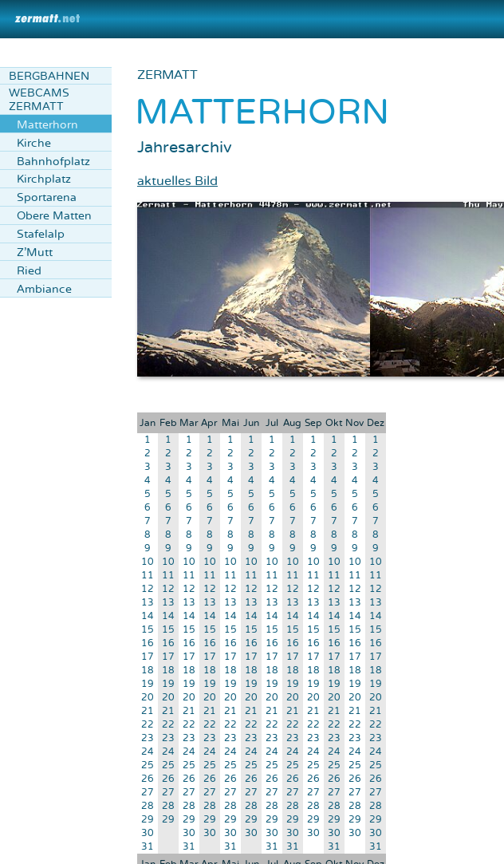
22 (148, 725)
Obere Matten (54, 216)
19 (148, 684)
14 (148, 616)
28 (148, 806)
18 (148, 671)
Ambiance (44, 289)
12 (148, 589)
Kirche (34, 143)
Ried (29, 271)
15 (148, 630)
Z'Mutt (35, 252)
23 (148, 738)
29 (148, 820)
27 (148, 793)
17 (148, 657)
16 (148, 643)
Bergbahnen (49, 76)
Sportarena (47, 197)
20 (148, 698)
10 (148, 562)
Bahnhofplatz (53, 162)
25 (148, 765)
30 (148, 833)
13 (148, 603)
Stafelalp (41, 234)
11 (148, 576)
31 (148, 847)
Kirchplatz (44, 179)
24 (148, 752)
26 (148, 779)
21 (148, 711)
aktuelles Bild (177, 181)
